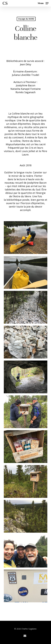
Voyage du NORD (26, 19)
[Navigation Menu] (43, 3)
